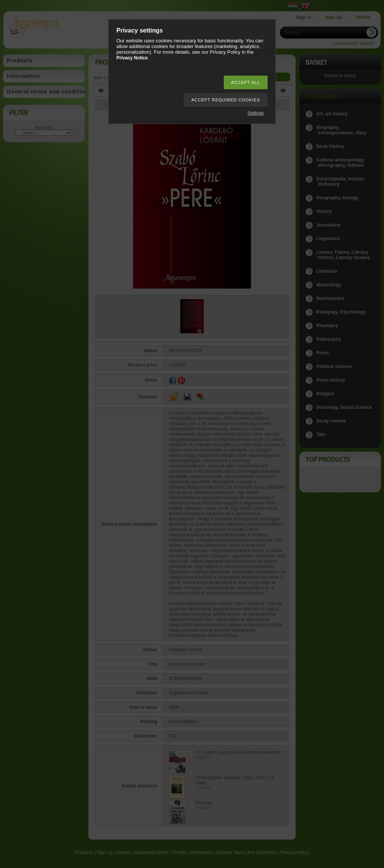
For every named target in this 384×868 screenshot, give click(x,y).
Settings (256, 113)
